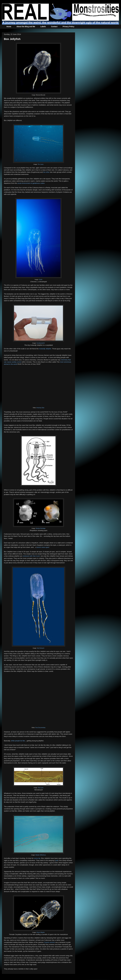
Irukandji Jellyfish (45, 349)
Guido (41, 280)
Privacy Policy (69, 27)
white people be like (18, 741)
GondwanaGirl (41, 343)
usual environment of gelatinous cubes (31, 183)
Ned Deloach (41, 648)
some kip (37, 858)
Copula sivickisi (49, 942)
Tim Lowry (41, 164)
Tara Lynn (41, 788)
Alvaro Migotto (41, 932)
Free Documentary (40, 728)
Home (9, 27)
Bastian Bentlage (41, 528)
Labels (43, 27)
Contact (54, 27)
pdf (57, 860)
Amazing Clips (40, 408)
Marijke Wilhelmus (41, 855)
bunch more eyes (43, 547)
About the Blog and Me (26, 27)
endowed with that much (31, 556)
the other (46, 172)
